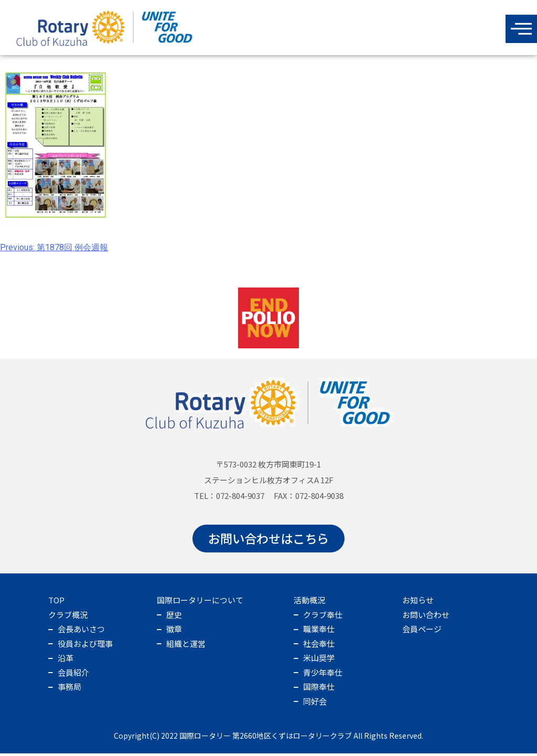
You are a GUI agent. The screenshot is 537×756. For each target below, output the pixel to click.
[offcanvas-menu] (521, 29)
